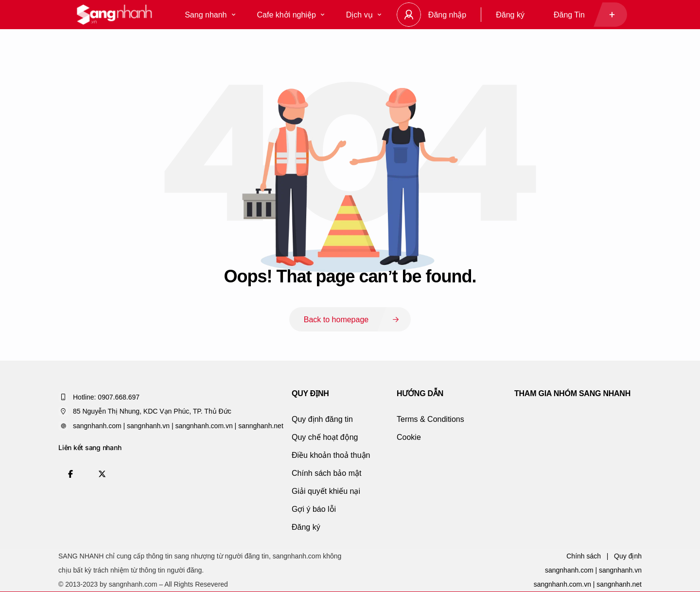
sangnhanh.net (619, 584)
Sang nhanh (210, 15)
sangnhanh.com (569, 570)
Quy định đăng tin (322, 419)
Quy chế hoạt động (325, 437)
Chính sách (584, 556)
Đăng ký (510, 15)
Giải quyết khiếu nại (326, 491)
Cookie (409, 437)
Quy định (628, 556)
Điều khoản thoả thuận (331, 455)
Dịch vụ (364, 15)
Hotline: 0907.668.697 (106, 397)
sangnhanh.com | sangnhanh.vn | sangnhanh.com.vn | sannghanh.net (178, 426)
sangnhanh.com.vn (562, 584)
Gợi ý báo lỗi (314, 509)
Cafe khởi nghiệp (291, 15)
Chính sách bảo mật (326, 473)
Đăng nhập (447, 15)
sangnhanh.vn (620, 570)
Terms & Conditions (430, 419)
